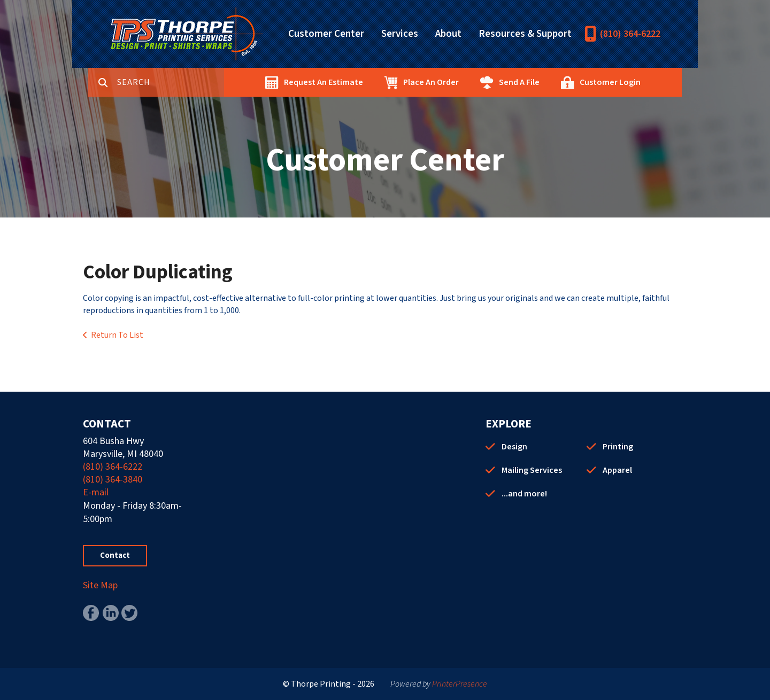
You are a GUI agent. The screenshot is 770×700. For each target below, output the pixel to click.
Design (514, 447)
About (448, 34)
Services (400, 34)
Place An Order (431, 82)
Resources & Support (525, 34)
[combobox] (171, 82)
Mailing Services (532, 470)
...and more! (524, 494)
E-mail (96, 492)
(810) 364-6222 (630, 34)
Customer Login (610, 82)
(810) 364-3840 (113, 480)
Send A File (519, 82)
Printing (618, 447)
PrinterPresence (460, 684)
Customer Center (326, 34)
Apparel (617, 470)
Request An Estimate (324, 82)
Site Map (100, 585)
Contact (115, 555)
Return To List (117, 335)
